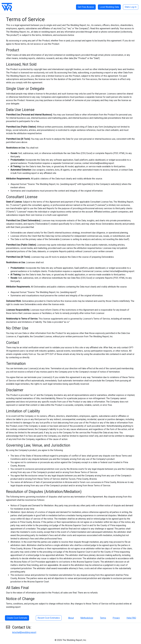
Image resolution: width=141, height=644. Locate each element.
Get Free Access (86, 7)
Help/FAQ (131, 618)
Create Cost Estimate (17, 618)
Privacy (116, 618)
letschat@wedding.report (24, 632)
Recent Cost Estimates (49, 618)
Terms (103, 618)
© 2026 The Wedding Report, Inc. (71, 640)
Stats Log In (131, 7)
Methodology (87, 618)
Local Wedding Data (109, 7)
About (71, 618)
